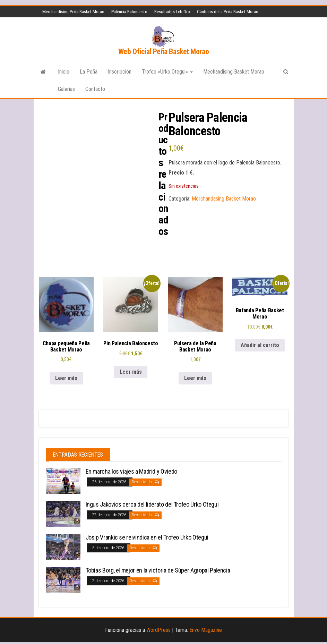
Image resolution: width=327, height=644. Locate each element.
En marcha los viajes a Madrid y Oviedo (131, 468)
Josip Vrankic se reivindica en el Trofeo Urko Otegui (147, 534)
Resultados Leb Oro (172, 12)
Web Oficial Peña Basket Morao (163, 52)
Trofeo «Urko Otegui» (167, 72)
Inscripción (120, 72)
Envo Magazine (206, 627)
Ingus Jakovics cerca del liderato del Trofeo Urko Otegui (152, 501)
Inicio (64, 72)
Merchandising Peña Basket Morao (73, 12)
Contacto (95, 89)
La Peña (89, 72)
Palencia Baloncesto (129, 12)
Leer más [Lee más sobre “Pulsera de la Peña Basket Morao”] (195, 375)
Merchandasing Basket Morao (224, 199)
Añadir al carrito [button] (260, 342)
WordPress (158, 627)
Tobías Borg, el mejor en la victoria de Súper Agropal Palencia (158, 567)
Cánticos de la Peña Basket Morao (228, 12)
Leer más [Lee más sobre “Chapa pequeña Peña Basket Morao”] (66, 375)
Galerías (66, 89)
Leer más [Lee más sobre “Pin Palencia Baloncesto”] (131, 368)
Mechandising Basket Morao (234, 72)
